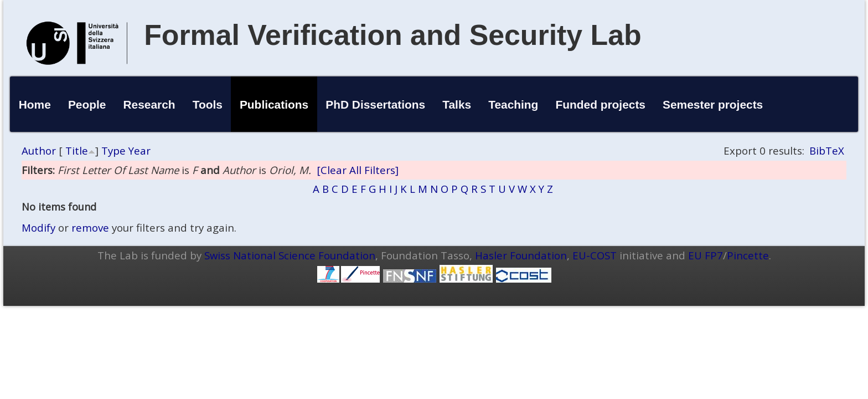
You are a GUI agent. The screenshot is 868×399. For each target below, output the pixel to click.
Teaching (513, 104)
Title (77, 150)
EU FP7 (706, 255)
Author (39, 150)
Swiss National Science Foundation (290, 255)
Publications (274, 104)
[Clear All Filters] (358, 170)
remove (90, 227)
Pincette (748, 255)
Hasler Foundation (521, 255)
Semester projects (713, 104)
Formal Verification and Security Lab (393, 35)
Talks (457, 104)
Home (35, 104)
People (87, 104)
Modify (38, 227)
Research (149, 104)
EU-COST (595, 255)
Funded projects (600, 104)
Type (113, 150)
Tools (208, 104)
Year (139, 150)
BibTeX (827, 150)
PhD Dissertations (375, 104)
